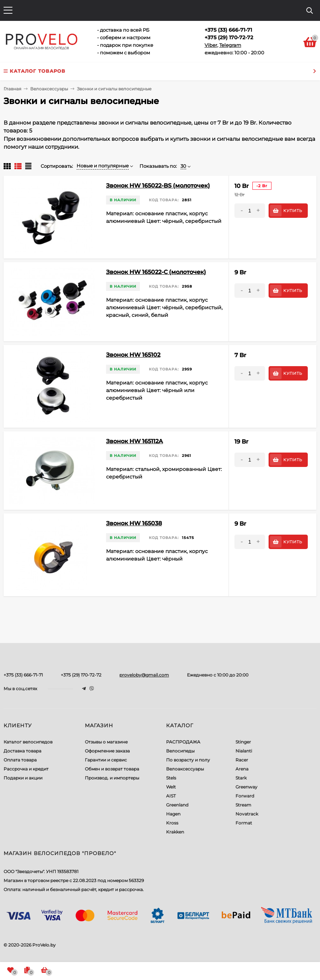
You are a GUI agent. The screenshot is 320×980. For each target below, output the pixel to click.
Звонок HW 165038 (134, 523)
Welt (171, 787)
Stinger (243, 742)
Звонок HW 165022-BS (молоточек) (158, 186)
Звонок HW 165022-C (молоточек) (156, 272)
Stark (241, 778)
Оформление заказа (107, 751)
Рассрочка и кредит (26, 769)
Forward (245, 796)
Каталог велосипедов (28, 742)
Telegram (230, 45)
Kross (172, 823)
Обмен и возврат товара (112, 769)
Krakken (175, 832)
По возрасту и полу (188, 760)
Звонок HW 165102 (133, 355)
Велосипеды (180, 751)
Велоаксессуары (185, 769)
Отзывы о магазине (106, 742)
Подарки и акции (23, 778)
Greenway (246, 787)
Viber (211, 45)
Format (244, 823)
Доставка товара (22, 751)
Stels (171, 778)
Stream (243, 805)
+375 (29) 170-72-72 (81, 675)
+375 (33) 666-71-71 (23, 675)
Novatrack (247, 814)
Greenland (177, 805)
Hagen (173, 814)
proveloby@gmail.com (144, 675)
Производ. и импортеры (112, 778)
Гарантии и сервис (106, 760)
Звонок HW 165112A (134, 441)
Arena (242, 769)
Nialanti (244, 751)
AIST (171, 796)
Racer (242, 760)
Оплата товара (20, 760)
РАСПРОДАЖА (183, 742)
